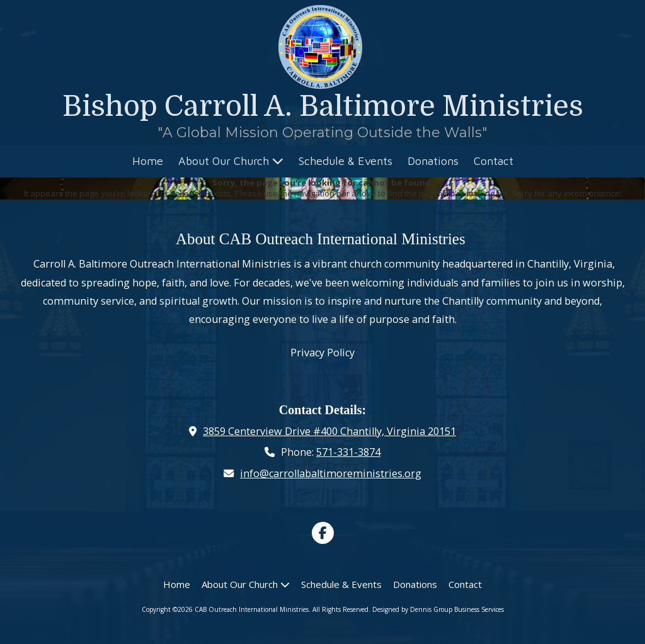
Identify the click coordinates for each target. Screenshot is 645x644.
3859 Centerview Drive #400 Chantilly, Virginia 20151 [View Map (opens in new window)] (329, 431)
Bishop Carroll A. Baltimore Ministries (323, 106)
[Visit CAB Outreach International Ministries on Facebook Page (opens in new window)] (323, 533)
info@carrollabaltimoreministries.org (331, 473)
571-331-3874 (348, 452)
